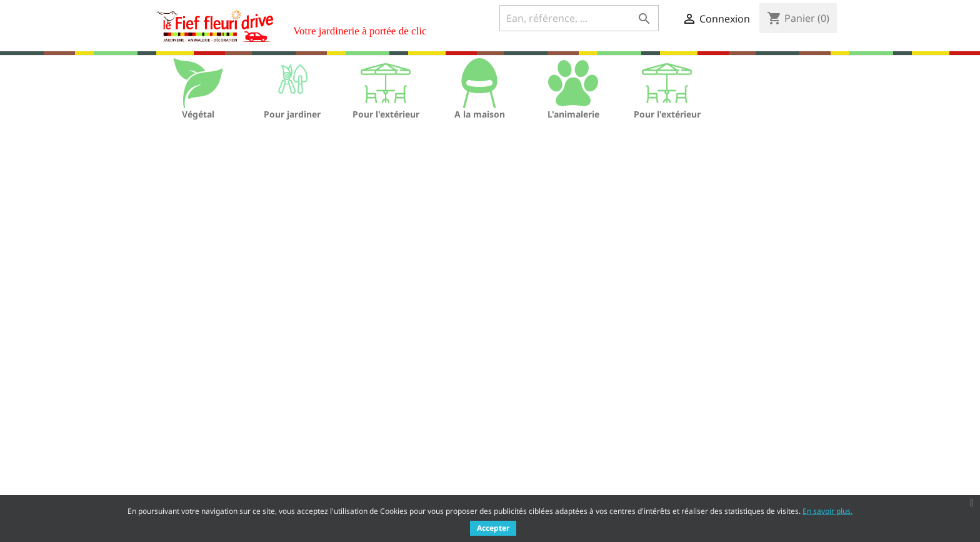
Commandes (526, 433)
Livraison (340, 418)
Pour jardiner (292, 114)
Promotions (167, 418)
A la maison (480, 114)
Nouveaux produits (183, 434)
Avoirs (512, 449)
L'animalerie (573, 114)
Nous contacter (353, 483)
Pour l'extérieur (386, 114)
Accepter (493, 528)
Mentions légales (357, 434)
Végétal (198, 114)
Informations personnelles (555, 417)
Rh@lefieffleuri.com (751, 479)
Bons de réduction (538, 482)
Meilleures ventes (180, 450)
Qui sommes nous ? (362, 450)
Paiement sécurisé (360, 467)
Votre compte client (556, 399)
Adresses (518, 465)
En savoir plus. (827, 511)
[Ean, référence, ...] (579, 18)
